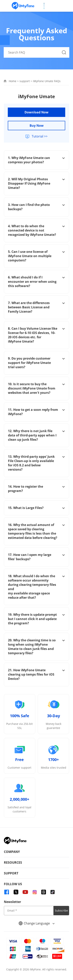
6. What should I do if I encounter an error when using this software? (36, 282)
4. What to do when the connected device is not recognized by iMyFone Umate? (36, 230)
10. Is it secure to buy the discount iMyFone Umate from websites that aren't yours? (36, 388)
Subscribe (61, 910)
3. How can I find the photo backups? (36, 207)
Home (13, 81)
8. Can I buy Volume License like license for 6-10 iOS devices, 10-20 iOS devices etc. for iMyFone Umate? (36, 335)
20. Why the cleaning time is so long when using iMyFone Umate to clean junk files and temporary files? (36, 647)
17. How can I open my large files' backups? (36, 557)
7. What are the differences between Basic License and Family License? (36, 307)
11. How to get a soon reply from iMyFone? (36, 412)
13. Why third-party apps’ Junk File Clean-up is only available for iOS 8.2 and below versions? (36, 463)
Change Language (37, 923)
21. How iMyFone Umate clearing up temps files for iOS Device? (36, 674)
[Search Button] (64, 52)
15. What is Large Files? (36, 508)
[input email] (29, 911)
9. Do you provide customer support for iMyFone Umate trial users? (36, 363)
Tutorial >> (39, 136)
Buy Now (37, 126)
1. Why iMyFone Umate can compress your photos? (36, 160)
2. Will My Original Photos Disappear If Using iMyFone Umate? (36, 183)
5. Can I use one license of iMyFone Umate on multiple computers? (36, 256)
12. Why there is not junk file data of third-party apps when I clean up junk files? (36, 435)
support (25, 81)
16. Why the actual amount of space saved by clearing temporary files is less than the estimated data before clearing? (36, 531)
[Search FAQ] (37, 52)
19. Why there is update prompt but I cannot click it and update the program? (36, 619)
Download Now (36, 112)
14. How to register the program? (36, 489)
